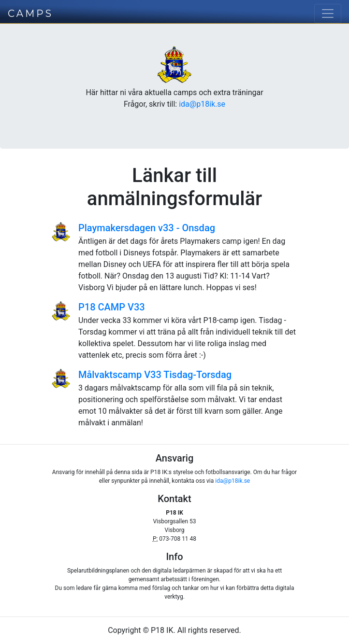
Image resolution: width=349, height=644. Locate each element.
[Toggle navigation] (328, 14)
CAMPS (30, 14)
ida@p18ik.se (202, 104)
